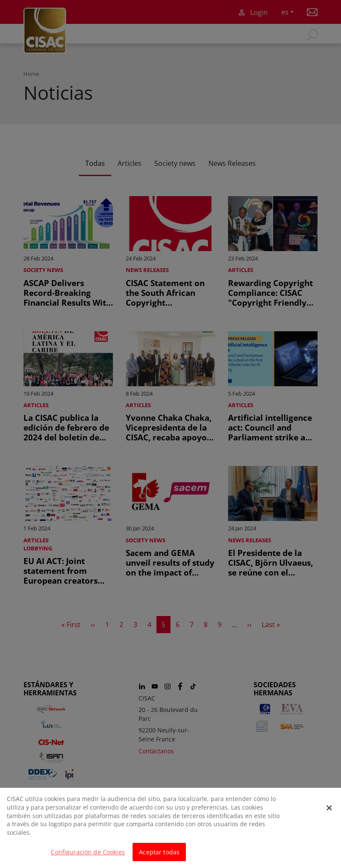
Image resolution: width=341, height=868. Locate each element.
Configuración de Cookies (88, 857)
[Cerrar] (329, 813)
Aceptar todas (159, 857)
